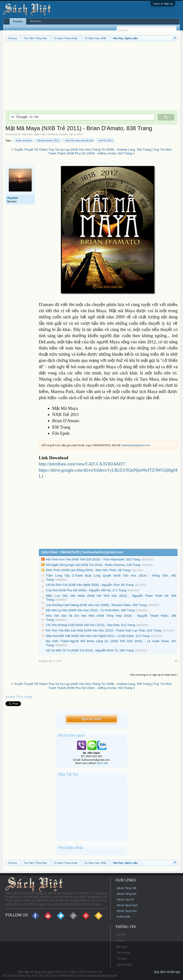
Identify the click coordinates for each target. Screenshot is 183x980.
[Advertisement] (92, 77)
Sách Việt (102, 763)
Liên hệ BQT (125, 965)
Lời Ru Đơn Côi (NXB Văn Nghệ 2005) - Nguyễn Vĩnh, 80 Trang (90, 585)
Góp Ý (121, 941)
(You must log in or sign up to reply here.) (154, 675)
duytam (64, 134)
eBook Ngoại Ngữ (127, 905)
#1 (176, 661)
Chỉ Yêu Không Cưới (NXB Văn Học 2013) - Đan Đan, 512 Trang (91, 625)
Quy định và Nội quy (167, 972)
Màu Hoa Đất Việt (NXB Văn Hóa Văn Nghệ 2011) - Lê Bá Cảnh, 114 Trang (98, 636)
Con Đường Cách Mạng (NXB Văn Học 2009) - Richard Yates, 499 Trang (96, 605)
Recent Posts (38, 27)
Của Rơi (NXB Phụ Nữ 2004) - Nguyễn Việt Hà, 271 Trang (86, 590)
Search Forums (16, 27)
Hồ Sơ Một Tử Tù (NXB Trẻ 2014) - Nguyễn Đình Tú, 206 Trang (90, 650)
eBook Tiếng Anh (127, 894)
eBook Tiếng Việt (127, 888)
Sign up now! (91, 719)
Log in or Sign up (163, 4)
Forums (18, 21)
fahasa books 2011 (48, 140)
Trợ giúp (122, 959)
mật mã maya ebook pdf (78, 140)
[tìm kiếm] (81, 117)
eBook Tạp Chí (125, 899)
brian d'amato (23, 140)
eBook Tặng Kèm (127, 911)
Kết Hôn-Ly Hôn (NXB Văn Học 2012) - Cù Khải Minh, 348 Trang (90, 610)
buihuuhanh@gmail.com (136, 445)
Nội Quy (122, 947)
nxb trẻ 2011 (105, 140)
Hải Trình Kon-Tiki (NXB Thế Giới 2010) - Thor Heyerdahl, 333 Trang (93, 559)
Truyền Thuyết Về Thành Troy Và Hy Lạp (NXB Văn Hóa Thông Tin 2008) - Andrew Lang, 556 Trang (82, 150)
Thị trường (123, 953)
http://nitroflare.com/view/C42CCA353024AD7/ (82, 464)
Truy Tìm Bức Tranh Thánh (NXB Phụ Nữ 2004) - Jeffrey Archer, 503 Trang (110, 152)
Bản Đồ (121, 935)
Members (36, 21)
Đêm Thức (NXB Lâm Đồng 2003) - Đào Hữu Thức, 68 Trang (88, 570)
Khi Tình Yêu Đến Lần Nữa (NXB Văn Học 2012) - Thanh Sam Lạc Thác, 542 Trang (104, 630)
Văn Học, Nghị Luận (34, 134)
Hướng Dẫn (124, 917)
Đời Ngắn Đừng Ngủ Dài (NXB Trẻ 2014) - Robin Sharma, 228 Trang (93, 565)
